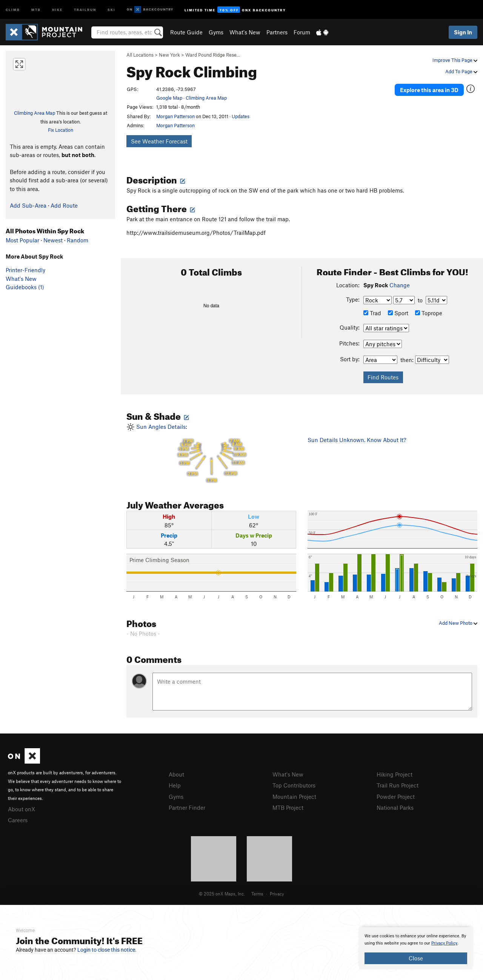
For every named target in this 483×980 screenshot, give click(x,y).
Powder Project (396, 797)
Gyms (216, 32)
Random (78, 240)
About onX (22, 809)
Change (400, 285)
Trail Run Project (398, 785)
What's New (245, 32)
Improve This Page (455, 60)
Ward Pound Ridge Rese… (213, 55)
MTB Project (288, 807)
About (176, 774)
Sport (398, 313)
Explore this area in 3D (429, 90)
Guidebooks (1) (25, 287)
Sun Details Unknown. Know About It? (357, 440)
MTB (36, 9)
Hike (57, 9)
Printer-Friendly (25, 270)
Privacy (277, 894)
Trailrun (85, 9)
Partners (277, 32)
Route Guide (186, 32)
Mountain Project (294, 797)
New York (169, 55)
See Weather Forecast (159, 141)
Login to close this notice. (107, 950)
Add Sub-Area (28, 205)
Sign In (463, 32)
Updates (241, 116)
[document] (416, 948)
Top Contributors (294, 785)
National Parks (395, 807)
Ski (112, 9)
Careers (18, 820)
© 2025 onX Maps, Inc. (222, 894)
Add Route (64, 205)
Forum (302, 32)
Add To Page (461, 71)
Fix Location (61, 130)
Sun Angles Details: (211, 453)
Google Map (169, 98)
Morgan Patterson (175, 116)
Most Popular (22, 240)
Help (175, 785)
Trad (372, 313)
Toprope (429, 313)
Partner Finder (187, 807)
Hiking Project (395, 774)
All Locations (140, 55)
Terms (257, 894)
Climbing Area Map (35, 113)
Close (416, 958)
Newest (53, 240)
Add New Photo (458, 623)
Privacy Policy (444, 943)
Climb (13, 9)
